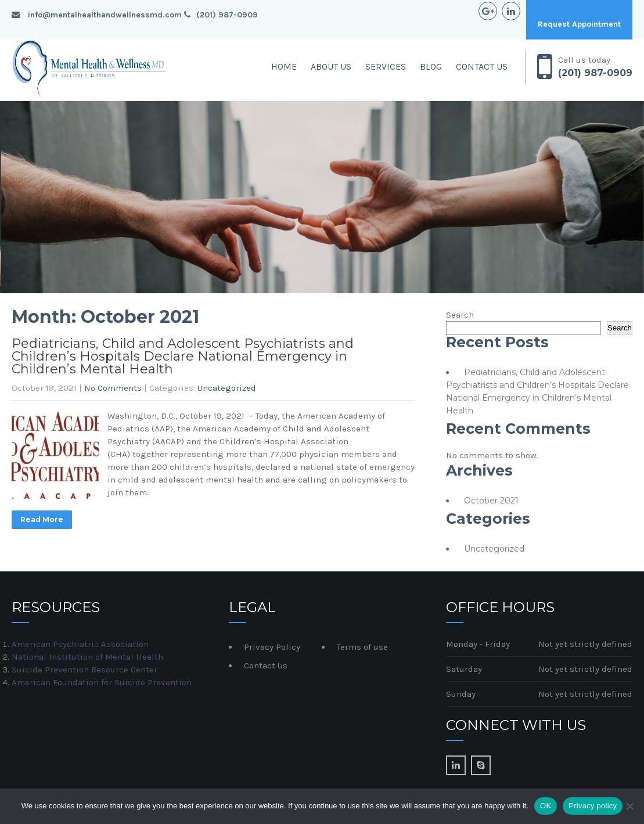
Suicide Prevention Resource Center (84, 670)
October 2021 (491, 501)
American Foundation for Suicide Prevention (102, 682)
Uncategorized (227, 388)
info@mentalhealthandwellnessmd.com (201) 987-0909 (135, 15)
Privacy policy (593, 806)
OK (546, 806)
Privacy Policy (272, 647)
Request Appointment (579, 24)
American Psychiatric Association (80, 644)
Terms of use (362, 647)
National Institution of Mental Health (87, 657)
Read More (42, 519)
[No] (629, 806)
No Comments (113, 388)
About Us (331, 66)
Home (284, 66)
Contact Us (482, 66)
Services (386, 66)
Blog (431, 66)
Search (460, 315)
